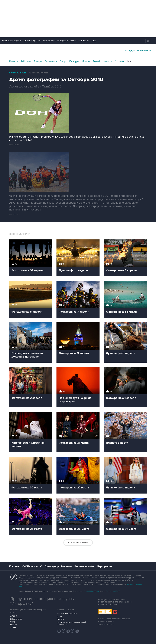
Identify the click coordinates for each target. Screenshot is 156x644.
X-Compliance (16, 619)
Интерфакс (78, 51)
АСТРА (13, 628)
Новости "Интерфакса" (67, 614)
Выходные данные (106, 622)
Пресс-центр (52, 566)
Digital (96, 61)
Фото (129, 61)
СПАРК (14, 616)
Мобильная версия (12, 41)
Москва (86, 61)
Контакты (15, 566)
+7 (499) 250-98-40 (91, 591)
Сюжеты (119, 61)
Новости (107, 61)
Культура (74, 61)
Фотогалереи (18, 73)
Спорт (63, 61)
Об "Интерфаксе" (32, 41)
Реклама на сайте (84, 566)
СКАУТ (13, 622)
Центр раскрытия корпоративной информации (71, 623)
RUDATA (61, 619)
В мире (38, 61)
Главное (14, 61)
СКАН (60, 617)
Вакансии (67, 566)
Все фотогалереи (78, 543)
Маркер (14, 625)
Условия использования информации (114, 619)
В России (26, 61)
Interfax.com (49, 41)
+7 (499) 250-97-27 (112, 591)
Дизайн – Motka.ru (106, 625)
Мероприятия (104, 566)
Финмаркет (84, 41)
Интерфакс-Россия (66, 41)
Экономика (51, 61)
